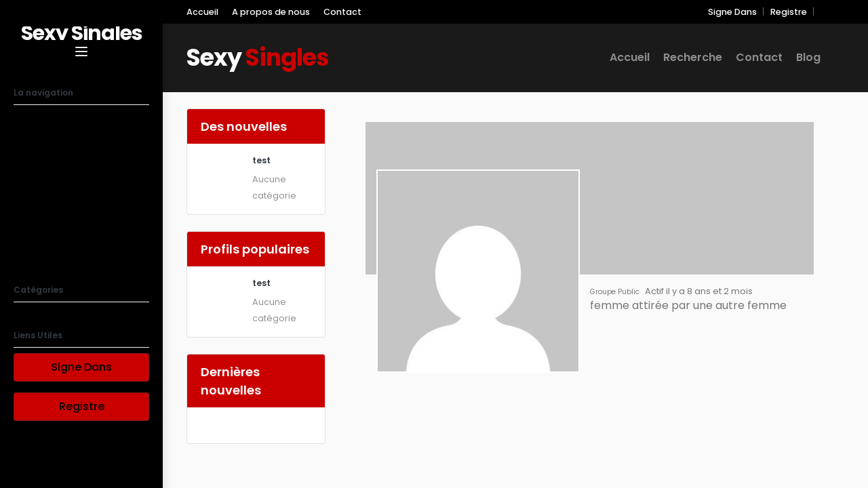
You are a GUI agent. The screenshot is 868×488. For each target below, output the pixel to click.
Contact (342, 12)
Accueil (37, 124)
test (261, 160)
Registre (82, 406)
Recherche (46, 151)
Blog (27, 259)
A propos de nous (68, 178)
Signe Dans (81, 367)
